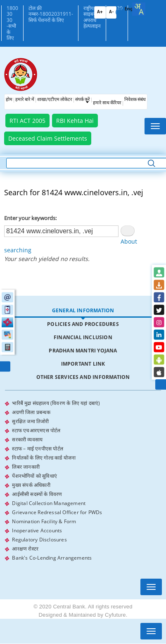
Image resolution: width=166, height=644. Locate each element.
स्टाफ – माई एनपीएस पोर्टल (38, 449)
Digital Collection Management (49, 503)
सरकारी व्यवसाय (27, 439)
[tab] (83, 311)
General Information (83, 310)
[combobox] (139, 9)
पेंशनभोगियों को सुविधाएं (34, 476)
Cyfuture (115, 615)
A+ (100, 12)
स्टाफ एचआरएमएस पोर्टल (36, 430)
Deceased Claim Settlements (48, 138)
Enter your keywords (30, 218)
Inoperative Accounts (37, 530)
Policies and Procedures (83, 324)
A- (111, 12)
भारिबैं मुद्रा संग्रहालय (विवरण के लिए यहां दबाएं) (56, 403)
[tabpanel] (83, 481)
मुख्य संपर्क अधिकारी (31, 485)
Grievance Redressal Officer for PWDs (57, 512)
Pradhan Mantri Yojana (83, 351)
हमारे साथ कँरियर (107, 103)
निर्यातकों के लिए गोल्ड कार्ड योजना (44, 458)
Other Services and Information (83, 377)
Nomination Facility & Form (44, 521)
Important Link (83, 364)
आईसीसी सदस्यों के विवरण (37, 494)
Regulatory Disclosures (39, 540)
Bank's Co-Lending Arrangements (52, 558)
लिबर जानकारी (26, 467)
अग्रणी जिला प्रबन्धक (31, 412)
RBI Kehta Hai (75, 121)
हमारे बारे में (25, 100)
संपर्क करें (83, 100)
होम (9, 100)
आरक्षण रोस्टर (25, 549)
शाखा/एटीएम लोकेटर (55, 100)
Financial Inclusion (83, 337)
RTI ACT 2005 (27, 121)
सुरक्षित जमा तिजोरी (30, 421)
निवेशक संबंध (135, 100)
